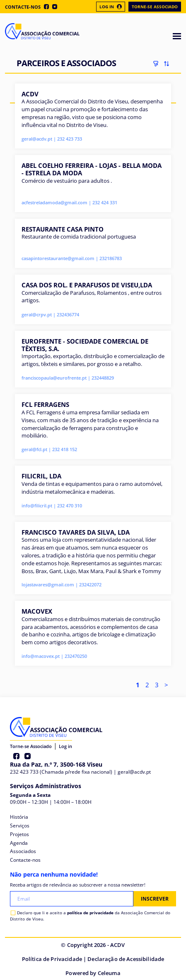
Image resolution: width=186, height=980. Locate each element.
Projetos (19, 834)
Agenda (19, 843)
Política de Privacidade (52, 959)
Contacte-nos (23, 7)
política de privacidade (90, 913)
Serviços (20, 826)
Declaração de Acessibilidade (126, 959)
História (19, 817)
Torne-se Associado (155, 7)
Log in (65, 746)
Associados (23, 851)
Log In (111, 7)
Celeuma (109, 973)
